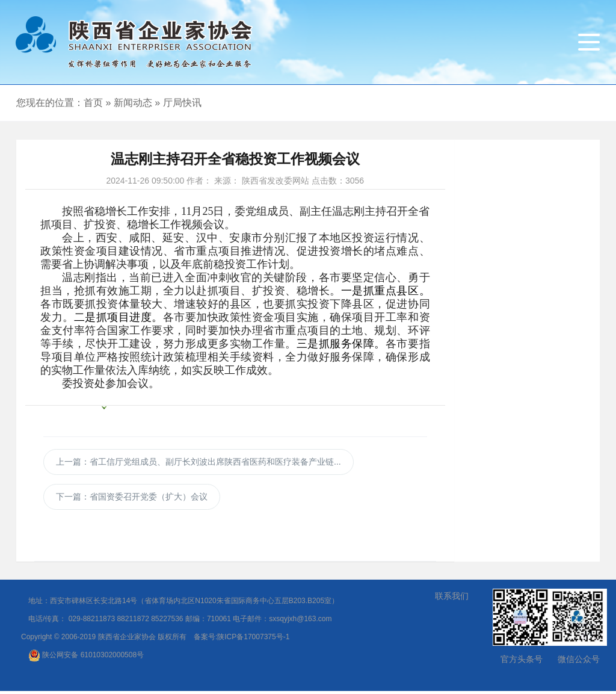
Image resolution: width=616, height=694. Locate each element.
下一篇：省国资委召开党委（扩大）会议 (132, 500)
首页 (93, 103)
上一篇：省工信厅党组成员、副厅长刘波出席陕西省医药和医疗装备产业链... (199, 462)
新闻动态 (133, 103)
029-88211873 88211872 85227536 (126, 622)
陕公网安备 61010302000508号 (86, 658)
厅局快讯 (182, 103)
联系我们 (452, 599)
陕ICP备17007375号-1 (253, 640)
